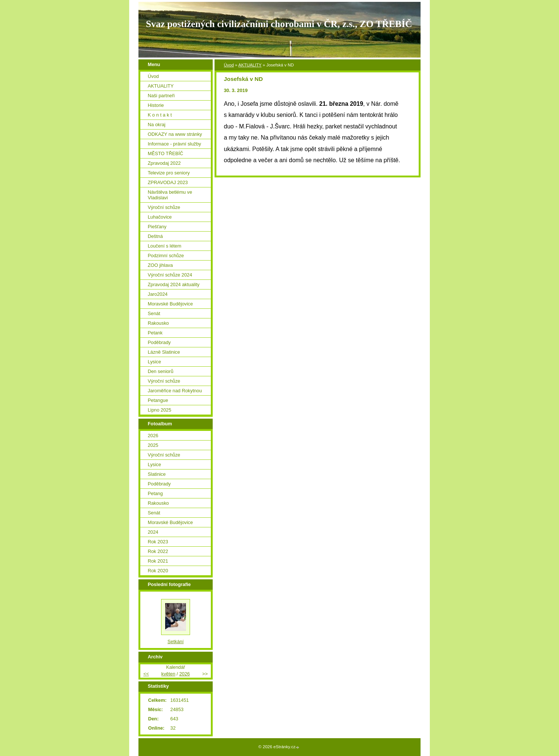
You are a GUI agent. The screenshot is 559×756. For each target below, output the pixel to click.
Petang (155, 493)
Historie (156, 105)
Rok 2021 (158, 561)
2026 (153, 436)
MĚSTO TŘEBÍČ (166, 153)
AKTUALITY (250, 65)
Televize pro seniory (169, 173)
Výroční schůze (164, 207)
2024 (153, 532)
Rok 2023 (158, 542)
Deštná (155, 236)
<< (146, 674)
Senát (154, 313)
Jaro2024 (158, 294)
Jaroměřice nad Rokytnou (175, 391)
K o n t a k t (160, 115)
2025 (153, 445)
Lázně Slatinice (164, 352)
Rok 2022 (158, 551)
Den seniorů (161, 371)
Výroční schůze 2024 (170, 275)
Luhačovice (160, 217)
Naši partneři (161, 96)
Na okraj (157, 125)
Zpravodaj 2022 (164, 163)
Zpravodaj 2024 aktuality (174, 284)
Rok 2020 (158, 571)
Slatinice (157, 474)
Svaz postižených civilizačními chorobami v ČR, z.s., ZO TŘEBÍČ (279, 24)
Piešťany (157, 227)
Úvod (229, 65)
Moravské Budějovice (170, 304)
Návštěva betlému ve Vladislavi (170, 195)
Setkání (175, 642)
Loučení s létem (164, 246)
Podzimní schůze (166, 256)
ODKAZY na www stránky (175, 134)
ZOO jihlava (160, 265)
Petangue (158, 400)
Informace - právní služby (174, 144)
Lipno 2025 (159, 410)
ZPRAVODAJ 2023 (168, 182)
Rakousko (158, 323)
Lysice (154, 362)
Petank (155, 333)
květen (169, 674)
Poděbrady (159, 342)
